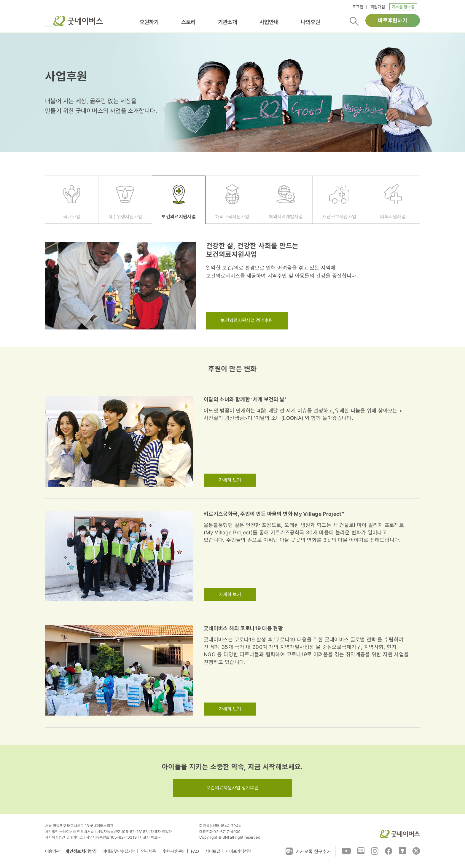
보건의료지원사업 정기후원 (247, 320)
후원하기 (149, 22)
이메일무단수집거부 (119, 851)
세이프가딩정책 (239, 851)
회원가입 (378, 7)
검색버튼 (354, 21)
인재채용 (149, 851)
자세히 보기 (230, 480)
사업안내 (269, 22)
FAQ (195, 851)
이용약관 (52, 851)
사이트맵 (213, 851)
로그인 (358, 7)
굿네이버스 (74, 21)
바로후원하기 (393, 20)
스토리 (188, 22)
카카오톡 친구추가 (308, 851)
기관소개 (227, 22)
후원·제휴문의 (174, 851)
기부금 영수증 (403, 7)
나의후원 (310, 22)
